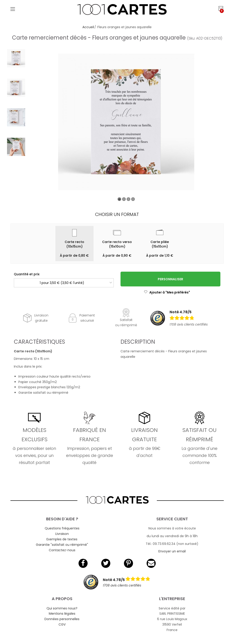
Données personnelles (62, 619)
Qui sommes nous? (62, 608)
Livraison (62, 534)
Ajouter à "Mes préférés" (167, 292)
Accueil (88, 27)
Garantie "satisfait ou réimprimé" (62, 545)
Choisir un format (117, 214)
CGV (62, 624)
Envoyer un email (172, 551)
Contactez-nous (62, 550)
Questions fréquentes (62, 528)
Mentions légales (62, 614)
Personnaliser (170, 279)
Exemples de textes (62, 539)
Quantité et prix (27, 274)
